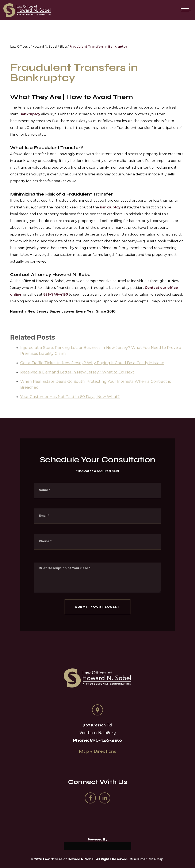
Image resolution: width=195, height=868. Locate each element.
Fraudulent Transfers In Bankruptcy (98, 47)
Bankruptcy (30, 114)
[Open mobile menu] (185, 10)
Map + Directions (97, 751)
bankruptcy (110, 207)
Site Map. (157, 859)
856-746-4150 (56, 294)
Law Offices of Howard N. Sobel (34, 47)
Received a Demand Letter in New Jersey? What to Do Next (77, 378)
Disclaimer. (139, 859)
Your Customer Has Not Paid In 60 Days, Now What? (70, 403)
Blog (63, 47)
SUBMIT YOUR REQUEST (97, 607)
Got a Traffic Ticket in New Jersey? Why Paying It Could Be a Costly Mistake (92, 369)
